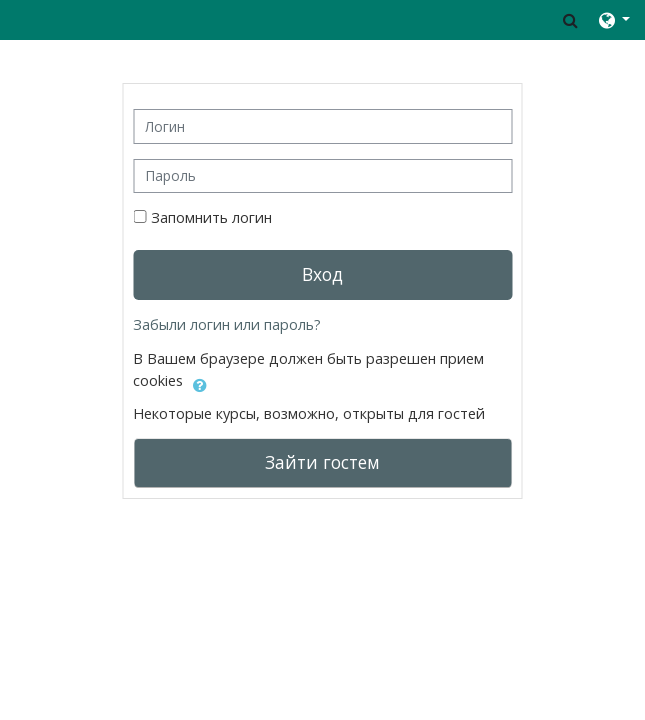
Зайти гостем (322, 462)
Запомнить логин (211, 217)
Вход (322, 274)
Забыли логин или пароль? (227, 324)
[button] (570, 20)
